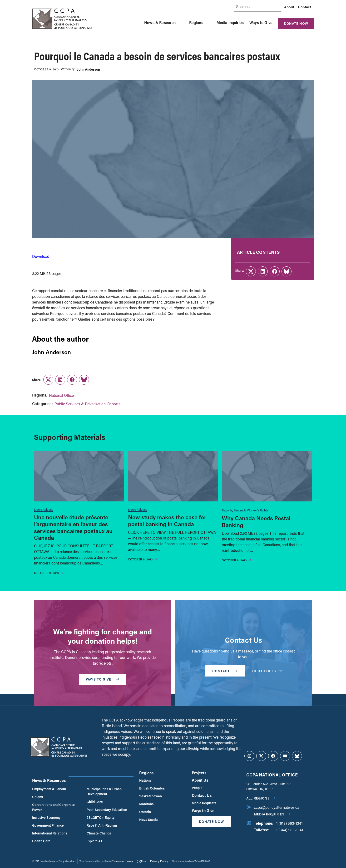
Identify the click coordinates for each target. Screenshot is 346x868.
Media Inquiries (230, 22)
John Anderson (89, 69)
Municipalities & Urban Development (104, 791)
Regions (196, 22)
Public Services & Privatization (80, 404)
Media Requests (204, 803)
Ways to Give (261, 22)
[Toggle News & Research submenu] (182, 23)
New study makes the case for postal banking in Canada (167, 520)
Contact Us (202, 795)
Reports (114, 404)
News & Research (160, 22)
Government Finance (48, 825)
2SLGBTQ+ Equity (101, 817)
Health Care (41, 841)
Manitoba (146, 804)
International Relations (50, 833)
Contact (304, 7)
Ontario (145, 812)
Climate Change (99, 833)
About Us (200, 780)
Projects (199, 773)
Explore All (94, 841)
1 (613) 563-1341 (289, 823)
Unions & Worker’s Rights (251, 510)
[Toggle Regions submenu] (209, 23)
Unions (37, 797)
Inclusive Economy (46, 817)
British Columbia (152, 788)
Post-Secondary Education (107, 810)
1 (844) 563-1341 (290, 830)
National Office (61, 395)
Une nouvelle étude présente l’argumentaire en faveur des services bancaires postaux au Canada (73, 527)
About (289, 7)
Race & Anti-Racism (102, 825)
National (146, 780)
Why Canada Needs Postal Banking (256, 521)
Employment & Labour (49, 789)
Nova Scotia (148, 820)
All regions (258, 798)
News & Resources (49, 780)
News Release (44, 509)
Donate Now (296, 23)
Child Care (95, 802)
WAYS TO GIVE (103, 679)
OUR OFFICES (267, 671)
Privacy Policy (159, 861)
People (197, 788)
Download (41, 256)
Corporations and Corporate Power (53, 807)
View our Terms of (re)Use (130, 861)
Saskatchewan (151, 796)
